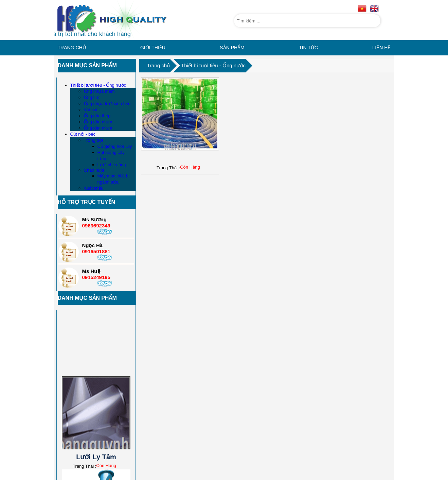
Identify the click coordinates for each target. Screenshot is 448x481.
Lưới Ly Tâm (96, 453)
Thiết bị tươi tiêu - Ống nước (213, 65)
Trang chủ (159, 65)
